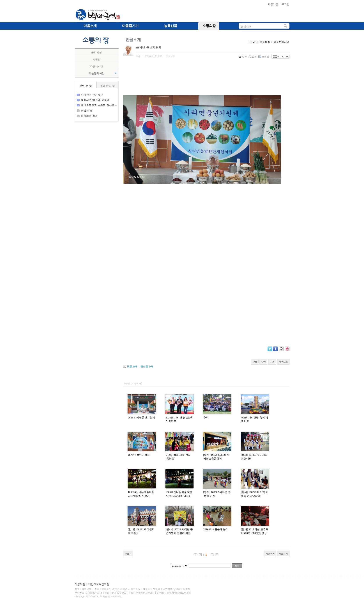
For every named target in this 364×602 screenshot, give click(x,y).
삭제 (272, 362)
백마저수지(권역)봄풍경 (95, 100)
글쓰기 (128, 554)
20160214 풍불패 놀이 (216, 529)
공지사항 (97, 52)
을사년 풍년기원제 (139, 455)
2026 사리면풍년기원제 (141, 418)
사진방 (97, 59)
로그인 (286, 4)
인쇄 (253, 56)
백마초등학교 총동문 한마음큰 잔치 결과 (105, 105)
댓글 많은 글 (107, 86)
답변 (263, 362)
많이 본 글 (85, 86)
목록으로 (283, 362)
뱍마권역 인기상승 (92, 95)
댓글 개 (132, 366)
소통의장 (265, 42)
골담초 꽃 (87, 110)
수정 (255, 362)
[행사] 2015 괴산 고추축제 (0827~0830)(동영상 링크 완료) (255, 533)
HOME (253, 42)
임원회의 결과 (89, 116)
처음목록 (270, 554)
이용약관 (80, 584)
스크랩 (264, 56)
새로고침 (283, 554)
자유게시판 (97, 66)
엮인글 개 (147, 366)
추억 (206, 418)
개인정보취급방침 (99, 584)
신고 (243, 56)
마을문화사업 (97, 73)
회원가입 (273, 4)
